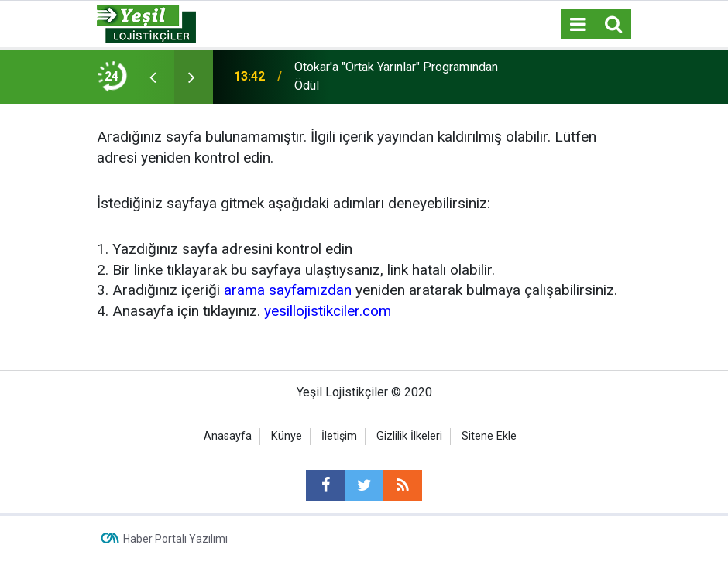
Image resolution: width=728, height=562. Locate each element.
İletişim (339, 436)
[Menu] (578, 25)
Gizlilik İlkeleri (409, 436)
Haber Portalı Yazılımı (175, 539)
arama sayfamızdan (288, 290)
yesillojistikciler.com (328, 311)
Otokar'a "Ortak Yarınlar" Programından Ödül (396, 76)
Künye (287, 436)
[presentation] (153, 77)
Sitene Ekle (489, 436)
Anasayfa (228, 436)
